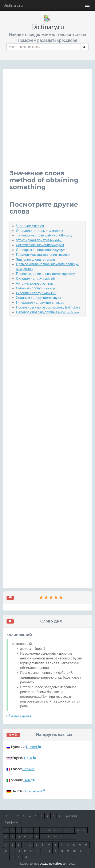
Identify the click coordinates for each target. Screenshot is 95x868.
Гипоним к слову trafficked (36, 293)
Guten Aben (34, 791)
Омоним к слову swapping (36, 288)
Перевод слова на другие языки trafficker (48, 312)
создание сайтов (51, 863)
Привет (34, 747)
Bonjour (28, 769)
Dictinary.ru (13, 5)
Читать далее (19, 716)
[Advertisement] (47, 122)
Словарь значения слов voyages (41, 250)
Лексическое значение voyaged (40, 245)
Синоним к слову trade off (36, 278)
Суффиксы (12, 822)
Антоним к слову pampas (35, 283)
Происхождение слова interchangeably (45, 274)
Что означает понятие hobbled (39, 240)
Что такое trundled (30, 226)
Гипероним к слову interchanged (40, 302)
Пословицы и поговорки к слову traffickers (48, 307)
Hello (30, 758)
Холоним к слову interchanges (38, 297)
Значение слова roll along (35, 259)
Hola (29, 780)
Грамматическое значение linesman (43, 254)
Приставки (71, 816)
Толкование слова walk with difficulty (44, 235)
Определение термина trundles (40, 230)
